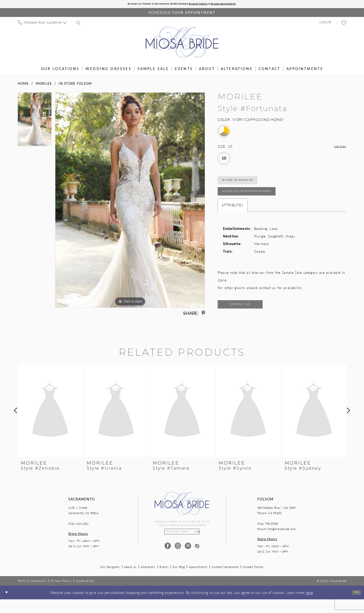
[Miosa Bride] (182, 43)
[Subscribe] (202, 546)
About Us (130, 581)
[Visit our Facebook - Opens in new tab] (167, 562)
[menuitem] (42, 24)
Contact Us (249, 316)
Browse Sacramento (239, 5)
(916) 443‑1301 (78, 537)
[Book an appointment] (182, 14)
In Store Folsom (75, 85)
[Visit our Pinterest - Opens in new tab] (187, 562)
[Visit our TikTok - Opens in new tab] (197, 562)
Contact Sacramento (225, 581)
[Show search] (79, 24)
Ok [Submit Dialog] (355, 606)
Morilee (44, 85)
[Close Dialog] (8, 606)
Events (164, 581)
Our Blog (179, 581)
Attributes (233, 215)
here (309, 606)
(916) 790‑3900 (268, 537)
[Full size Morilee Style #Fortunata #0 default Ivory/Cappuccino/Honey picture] (130, 201)
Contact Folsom (253, 581)
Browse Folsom (205, 5)
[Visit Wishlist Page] (344, 24)
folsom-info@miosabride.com (277, 543)
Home (23, 85)
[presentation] (50, 424)
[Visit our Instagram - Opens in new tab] (177, 562)
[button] (326, 24)
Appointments (198, 581)
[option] (35, 122)
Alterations (148, 581)
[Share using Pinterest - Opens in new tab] (203, 314)
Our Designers (110, 581)
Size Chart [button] (337, 148)
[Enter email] (182, 546)
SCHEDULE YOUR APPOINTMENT (258, 200)
